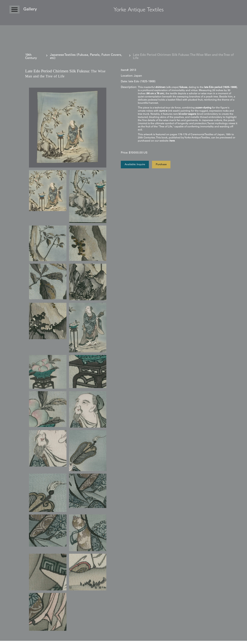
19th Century (31, 57)
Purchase (161, 165)
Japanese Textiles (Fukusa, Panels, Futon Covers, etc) (86, 57)
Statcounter (6, 642)
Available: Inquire (135, 165)
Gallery (30, 9)
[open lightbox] (68, 128)
